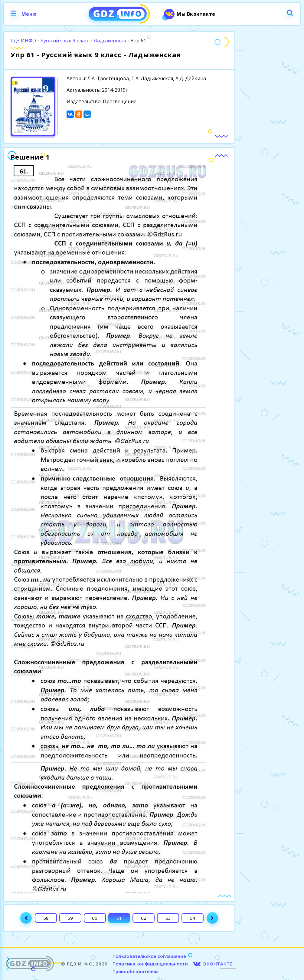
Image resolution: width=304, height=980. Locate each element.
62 (144, 918)
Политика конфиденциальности (150, 964)
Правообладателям (136, 971)
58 (46, 918)
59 (70, 918)
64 (192, 918)
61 (119, 918)
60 (95, 918)
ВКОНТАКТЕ (218, 964)
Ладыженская (110, 41)
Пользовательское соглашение (149, 956)
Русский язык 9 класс (65, 41)
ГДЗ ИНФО (23, 41)
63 (168, 918)
